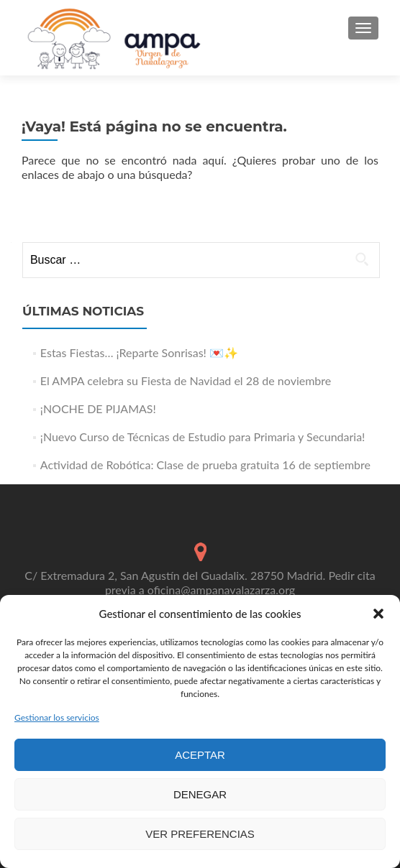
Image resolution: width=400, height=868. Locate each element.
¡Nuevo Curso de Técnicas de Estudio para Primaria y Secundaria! (203, 437)
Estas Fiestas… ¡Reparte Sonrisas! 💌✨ (139, 352)
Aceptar (200, 755)
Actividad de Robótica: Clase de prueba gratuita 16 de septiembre (205, 465)
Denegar (200, 794)
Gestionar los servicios (57, 717)
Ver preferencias (200, 834)
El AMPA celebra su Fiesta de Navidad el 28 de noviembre (186, 380)
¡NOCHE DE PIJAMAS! (98, 408)
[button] (378, 614)
